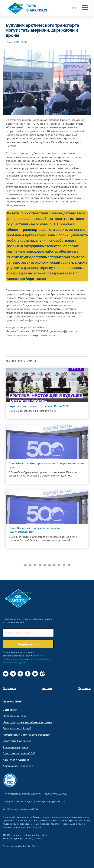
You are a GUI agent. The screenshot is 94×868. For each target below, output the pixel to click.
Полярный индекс (15, 716)
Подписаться (28, 644)
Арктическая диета (15, 747)
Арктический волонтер (18, 766)
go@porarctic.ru (57, 801)
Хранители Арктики (16, 760)
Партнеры (84, 688)
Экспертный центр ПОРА (25, 809)
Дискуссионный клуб (17, 728)
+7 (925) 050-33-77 (35, 838)
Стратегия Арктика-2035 (19, 753)
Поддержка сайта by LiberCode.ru (22, 846)
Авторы (47, 688)
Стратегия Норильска (17, 741)
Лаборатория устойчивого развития (27, 735)
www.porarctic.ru (52, 335)
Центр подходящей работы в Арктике (27, 722)
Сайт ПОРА (10, 710)
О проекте (9, 688)
